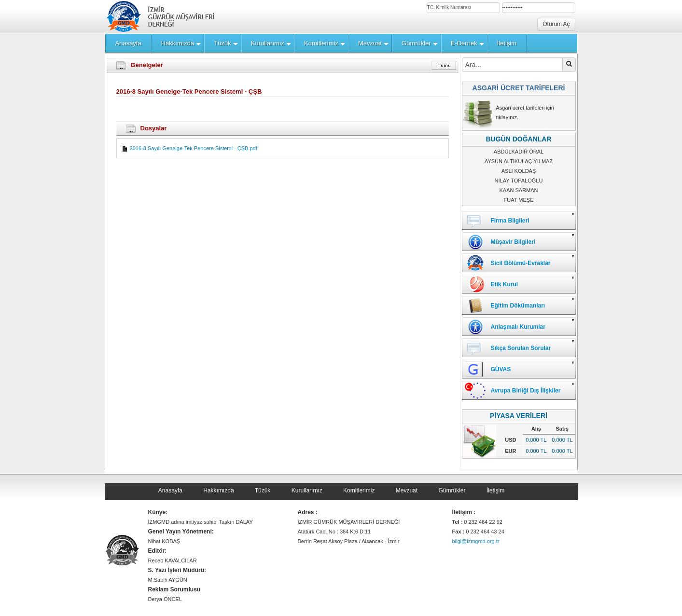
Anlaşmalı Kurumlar (518, 327)
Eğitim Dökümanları (518, 306)
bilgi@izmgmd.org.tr (476, 541)
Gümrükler (452, 490)
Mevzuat (407, 490)
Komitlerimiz (359, 490)
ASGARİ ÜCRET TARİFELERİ (519, 88)
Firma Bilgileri (510, 221)
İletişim (495, 490)
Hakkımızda (218, 490)
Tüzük (263, 490)
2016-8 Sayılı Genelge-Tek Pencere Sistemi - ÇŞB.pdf (189, 148)
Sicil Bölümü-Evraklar (521, 263)
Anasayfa (170, 490)
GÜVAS (501, 369)
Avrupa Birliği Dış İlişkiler (526, 391)
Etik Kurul (505, 284)
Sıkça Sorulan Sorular (521, 348)
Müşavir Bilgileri (513, 242)
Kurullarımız (307, 490)
